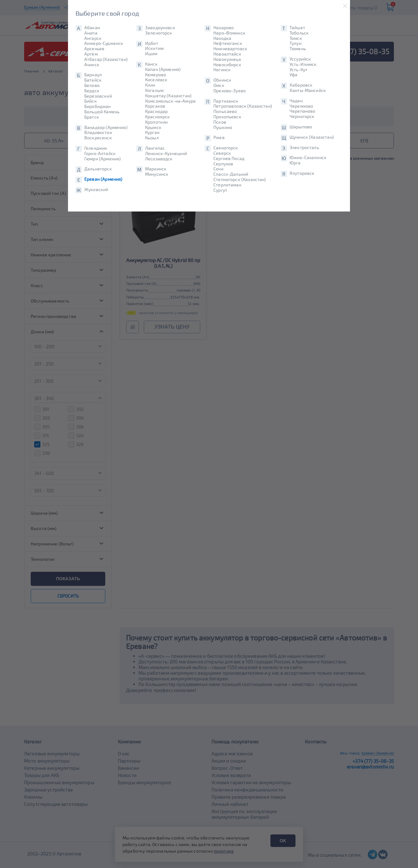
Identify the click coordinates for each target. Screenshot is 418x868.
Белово (92, 85)
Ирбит (152, 43)
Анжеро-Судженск (104, 43)
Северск (222, 153)
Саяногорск (226, 148)
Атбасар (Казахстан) (106, 59)
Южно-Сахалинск (308, 158)
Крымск (153, 127)
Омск (219, 85)
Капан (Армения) (163, 69)
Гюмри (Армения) (102, 159)
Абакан (92, 28)
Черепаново (303, 111)
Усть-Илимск (303, 64)
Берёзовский (98, 96)
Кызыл (152, 138)
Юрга (295, 163)
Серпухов (223, 164)
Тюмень (298, 49)
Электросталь (304, 147)
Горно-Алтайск (100, 153)
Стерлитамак (227, 185)
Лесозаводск (159, 159)
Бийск (91, 101)
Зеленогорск (159, 33)
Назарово (224, 28)
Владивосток (98, 132)
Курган (152, 132)
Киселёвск (156, 80)
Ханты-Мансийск (308, 90)
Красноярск (158, 117)
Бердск (92, 91)
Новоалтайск (227, 54)
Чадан (296, 101)
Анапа (91, 33)
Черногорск (302, 116)
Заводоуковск (160, 28)
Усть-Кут (298, 70)
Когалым (154, 90)
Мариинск (156, 169)
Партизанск (226, 101)
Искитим (154, 48)
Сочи (218, 169)
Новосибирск (227, 65)
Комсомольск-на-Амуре (170, 101)
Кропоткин (156, 122)
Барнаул (93, 75)
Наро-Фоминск (229, 33)
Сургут (220, 190)
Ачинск (92, 65)
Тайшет (297, 28)
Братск (92, 117)
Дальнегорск (98, 169)
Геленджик (96, 148)
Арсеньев (94, 49)
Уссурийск (300, 59)
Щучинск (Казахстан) (312, 137)
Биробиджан (98, 106)
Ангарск (93, 38)
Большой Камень (102, 112)
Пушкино (223, 127)
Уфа (293, 75)
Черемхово (301, 106)
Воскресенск (98, 138)
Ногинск (222, 70)
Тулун (295, 43)
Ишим (151, 54)
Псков (220, 122)
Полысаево (225, 111)
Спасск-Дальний (231, 174)
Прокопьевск (227, 117)
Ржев (219, 137)
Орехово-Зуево (230, 91)
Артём (91, 54)
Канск (151, 64)
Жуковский (96, 190)
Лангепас (155, 148)
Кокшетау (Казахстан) (168, 96)
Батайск (93, 80)
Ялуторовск (302, 173)
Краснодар (156, 111)
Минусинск (157, 174)
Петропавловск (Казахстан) (243, 106)
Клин (150, 85)
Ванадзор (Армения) (106, 127)
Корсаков (155, 106)
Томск (296, 38)
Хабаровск (301, 85)
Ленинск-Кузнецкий (166, 153)
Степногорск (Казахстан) (240, 179)
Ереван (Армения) (103, 179)
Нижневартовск (230, 49)
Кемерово (156, 75)
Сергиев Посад (229, 158)
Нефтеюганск (228, 43)
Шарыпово (301, 127)
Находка (222, 38)
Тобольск (299, 33)
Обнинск (222, 80)
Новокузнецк (227, 59)
